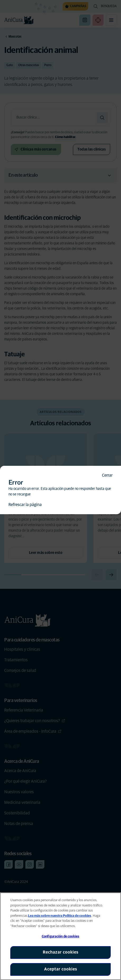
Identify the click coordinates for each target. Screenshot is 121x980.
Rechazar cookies (61, 952)
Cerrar (107, 475)
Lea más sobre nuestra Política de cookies (60, 916)
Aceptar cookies (61, 969)
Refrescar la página (25, 505)
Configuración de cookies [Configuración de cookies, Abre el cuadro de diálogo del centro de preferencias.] (60, 936)
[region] (60, 936)
